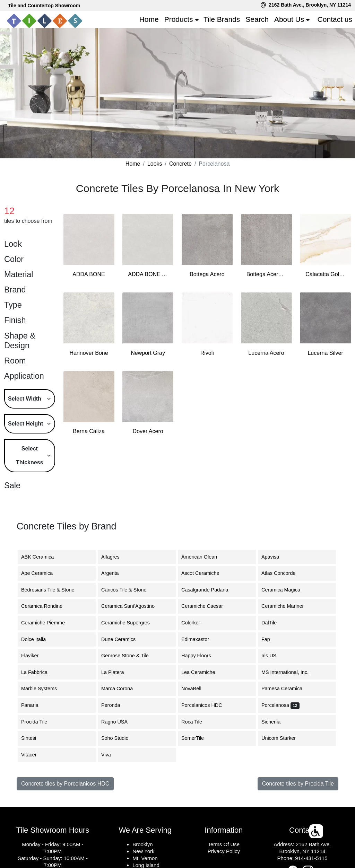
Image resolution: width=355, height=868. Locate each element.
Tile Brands (222, 19)
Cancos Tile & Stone (129, 590)
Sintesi (34, 738)
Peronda (116, 705)
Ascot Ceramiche (205, 573)
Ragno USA (121, 722)
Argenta (116, 573)
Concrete (180, 164)
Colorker (196, 623)
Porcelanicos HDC (207, 705)
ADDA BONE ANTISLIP (148, 274)
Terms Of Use (224, 844)
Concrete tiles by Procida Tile (298, 784)
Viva (111, 755)
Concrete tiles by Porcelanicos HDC (65, 784)
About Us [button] (289, 19)
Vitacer (34, 755)
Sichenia (276, 722)
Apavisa (274, 557)
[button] (317, 831)
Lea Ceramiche (204, 672)
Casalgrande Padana (210, 590)
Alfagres (116, 557)
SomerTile (198, 738)
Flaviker (34, 656)
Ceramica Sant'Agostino (133, 606)
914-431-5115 (311, 858)
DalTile (275, 623)
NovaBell (197, 689)
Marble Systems (44, 689)
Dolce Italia (39, 639)
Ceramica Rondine (48, 606)
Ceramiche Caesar (207, 606)
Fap (272, 639)
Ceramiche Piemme (48, 623)
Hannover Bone (89, 353)
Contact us (335, 19)
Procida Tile (39, 722)
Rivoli (207, 353)
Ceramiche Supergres (131, 623)
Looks (155, 164)
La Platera (118, 672)
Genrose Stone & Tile (130, 656)
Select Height (25, 424)
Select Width (25, 399)
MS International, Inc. (290, 672)
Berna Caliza (89, 431)
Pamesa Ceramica (287, 689)
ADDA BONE (89, 274)
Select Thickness (29, 455)
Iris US (275, 656)
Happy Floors (201, 656)
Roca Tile (197, 722)
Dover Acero (148, 431)
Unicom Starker (284, 738)
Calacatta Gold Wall (325, 274)
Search (257, 19)
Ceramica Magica (286, 590)
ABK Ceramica (42, 557)
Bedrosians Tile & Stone (53, 590)
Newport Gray (148, 353)
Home (149, 19)
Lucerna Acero (266, 353)
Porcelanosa (280, 705)
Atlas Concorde (285, 573)
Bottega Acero (207, 274)
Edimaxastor (199, 639)
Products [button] (179, 19)
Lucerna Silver (325, 353)
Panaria (34, 705)
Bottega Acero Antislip (266, 274)
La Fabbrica (40, 672)
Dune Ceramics (123, 639)
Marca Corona (122, 689)
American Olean (204, 557)
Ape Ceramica (43, 573)
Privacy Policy (224, 851)
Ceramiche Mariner (287, 606)
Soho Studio (119, 738)
